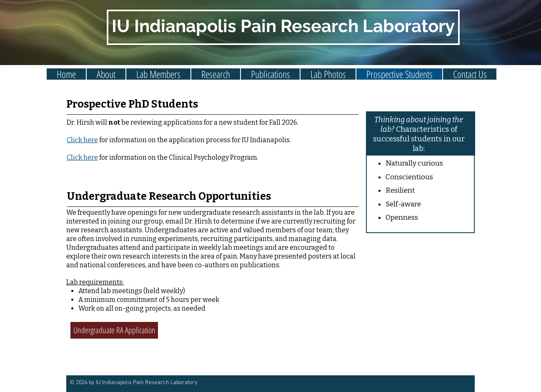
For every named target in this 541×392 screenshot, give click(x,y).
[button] (158, 74)
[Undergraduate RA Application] (114, 330)
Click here (82, 157)
